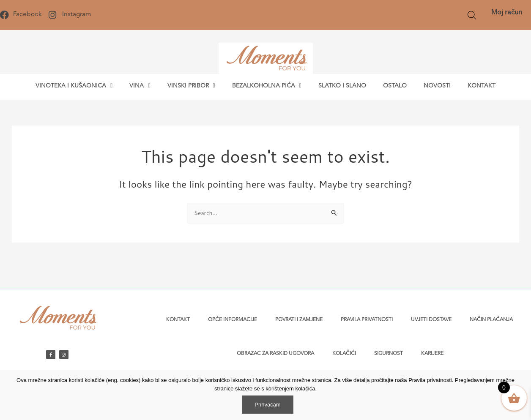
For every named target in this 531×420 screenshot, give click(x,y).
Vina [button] (140, 86)
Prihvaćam (267, 405)
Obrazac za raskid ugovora (275, 354)
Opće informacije (233, 320)
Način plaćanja (491, 320)
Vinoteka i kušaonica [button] (74, 86)
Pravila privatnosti (367, 320)
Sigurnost (389, 354)
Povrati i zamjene (299, 320)
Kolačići (344, 354)
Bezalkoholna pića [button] (267, 86)
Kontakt (482, 86)
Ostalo (395, 86)
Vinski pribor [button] (191, 86)
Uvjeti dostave (431, 320)
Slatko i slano (342, 86)
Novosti (437, 86)
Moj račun (507, 13)
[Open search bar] (472, 15)
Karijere (432, 354)
